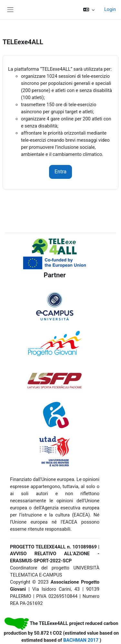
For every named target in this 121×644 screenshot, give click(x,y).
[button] (89, 10)
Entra (60, 172)
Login (110, 9)
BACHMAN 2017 (81, 640)
